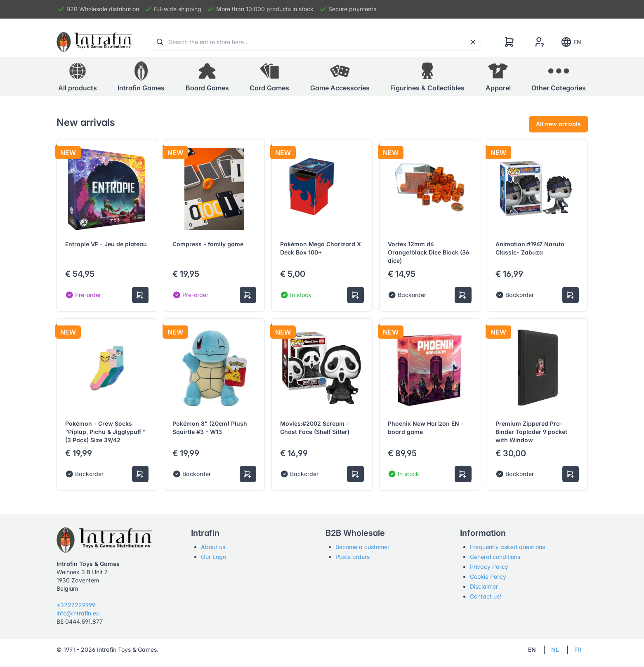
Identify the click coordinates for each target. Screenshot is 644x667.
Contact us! (486, 596)
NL (555, 649)
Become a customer (362, 547)
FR (578, 649)
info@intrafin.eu (78, 613)
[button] (141, 77)
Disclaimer (484, 586)
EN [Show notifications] (571, 42)
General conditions (495, 557)
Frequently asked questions (507, 547)
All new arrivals (558, 124)
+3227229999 (76, 605)
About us (213, 547)
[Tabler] (94, 42)
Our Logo (213, 557)
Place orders (353, 557)
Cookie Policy (488, 576)
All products (78, 76)
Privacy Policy (489, 567)
